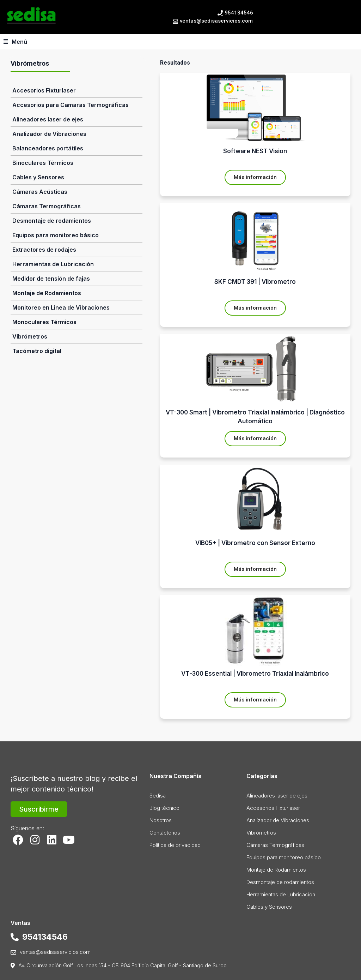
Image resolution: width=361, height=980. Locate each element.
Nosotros (161, 820)
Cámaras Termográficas (47, 206)
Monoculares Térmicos (44, 322)
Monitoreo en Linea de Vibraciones (61, 307)
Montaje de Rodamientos (47, 293)
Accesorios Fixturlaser (44, 90)
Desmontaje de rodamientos (52, 221)
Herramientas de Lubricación (53, 264)
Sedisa (158, 796)
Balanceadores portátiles (48, 148)
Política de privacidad (175, 845)
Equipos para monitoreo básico (56, 235)
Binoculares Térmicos (43, 163)
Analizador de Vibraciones (49, 134)
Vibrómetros (30, 336)
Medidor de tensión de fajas (51, 279)
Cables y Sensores (38, 177)
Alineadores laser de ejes (48, 119)
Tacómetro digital (37, 351)
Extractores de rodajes (44, 250)
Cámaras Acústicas (40, 192)
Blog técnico (164, 808)
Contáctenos (165, 833)
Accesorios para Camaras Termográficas (71, 105)
